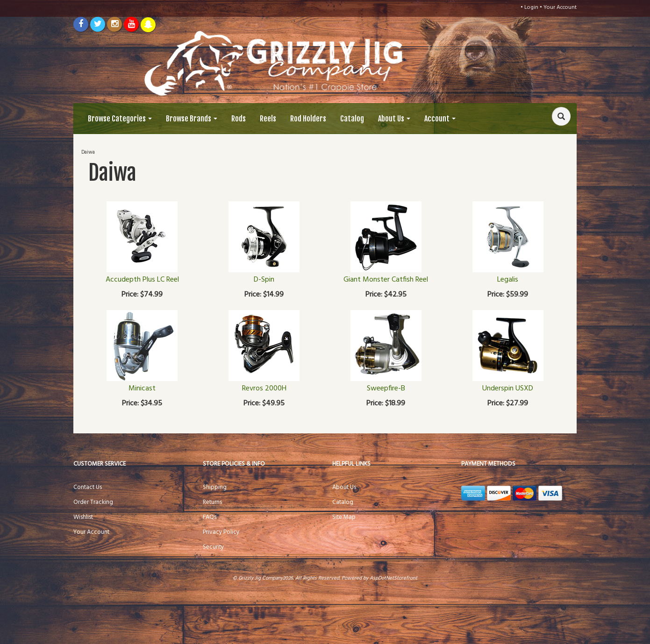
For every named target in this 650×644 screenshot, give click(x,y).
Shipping (215, 487)
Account (440, 119)
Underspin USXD (508, 389)
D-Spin (264, 280)
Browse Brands (192, 119)
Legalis (508, 280)
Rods (239, 119)
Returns (212, 502)
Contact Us (88, 487)
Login (531, 7)
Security (213, 547)
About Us (394, 119)
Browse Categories (120, 119)
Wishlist (83, 517)
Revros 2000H (264, 389)
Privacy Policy (221, 532)
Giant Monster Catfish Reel (386, 280)
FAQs (210, 517)
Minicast (142, 389)
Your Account (560, 7)
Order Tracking (93, 502)
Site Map (344, 517)
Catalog (352, 119)
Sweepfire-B (386, 389)
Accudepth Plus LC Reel (142, 280)
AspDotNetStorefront (393, 578)
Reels (268, 119)
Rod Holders (308, 119)
